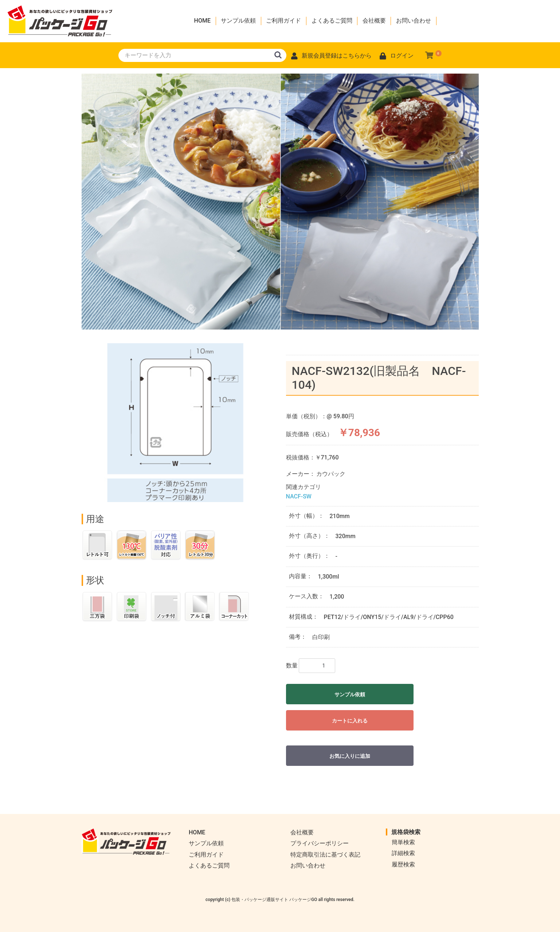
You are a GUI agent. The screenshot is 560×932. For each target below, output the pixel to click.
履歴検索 (403, 864)
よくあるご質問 (332, 21)
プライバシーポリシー (320, 843)
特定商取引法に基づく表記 (325, 855)
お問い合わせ (414, 21)
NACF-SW (299, 496)
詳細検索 (403, 853)
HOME (202, 21)
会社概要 (374, 21)
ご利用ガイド (283, 21)
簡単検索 (403, 842)
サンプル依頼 (238, 21)
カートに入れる (350, 721)
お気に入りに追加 (350, 756)
